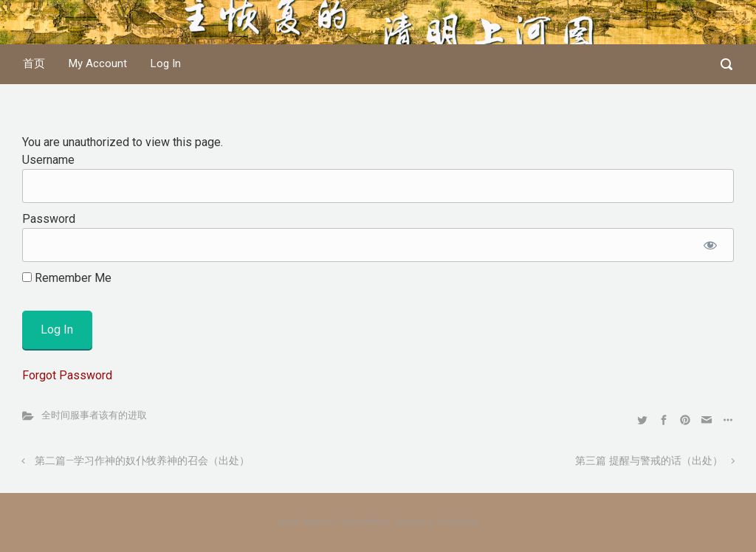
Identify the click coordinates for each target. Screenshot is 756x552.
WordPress (458, 522)
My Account (98, 63)
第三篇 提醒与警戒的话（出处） (649, 461)
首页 (34, 63)
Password (49, 219)
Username (48, 160)
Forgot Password (67, 375)
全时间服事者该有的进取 (94, 415)
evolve (289, 522)
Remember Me (67, 278)
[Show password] (710, 245)
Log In (166, 63)
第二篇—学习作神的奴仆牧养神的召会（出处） (142, 461)
